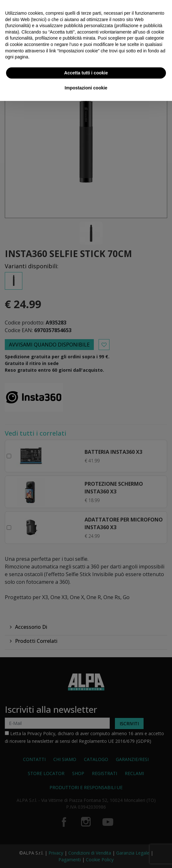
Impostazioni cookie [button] (86, 88)
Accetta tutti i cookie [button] (86, 73)
